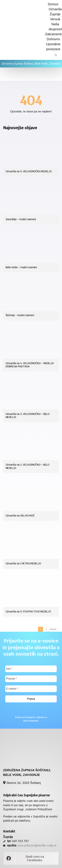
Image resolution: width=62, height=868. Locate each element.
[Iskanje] (56, 55)
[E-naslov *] (31, 689)
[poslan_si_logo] (31, 735)
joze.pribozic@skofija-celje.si (37, 845)
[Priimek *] (31, 679)
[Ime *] (31, 669)
